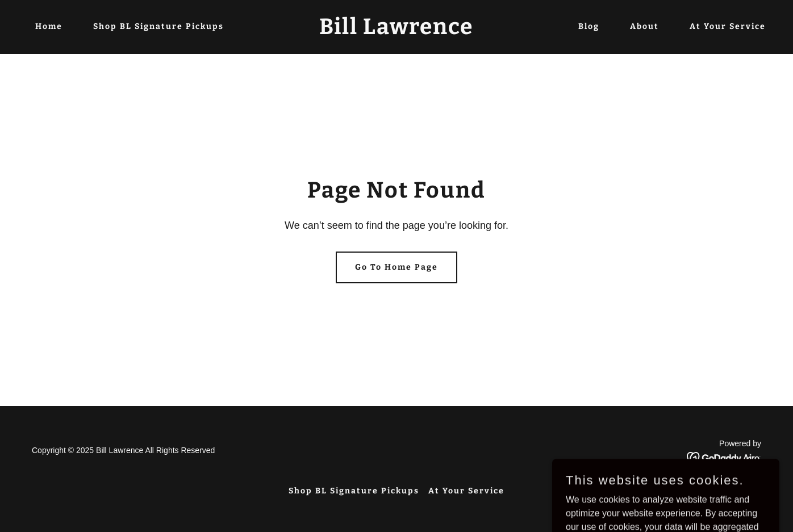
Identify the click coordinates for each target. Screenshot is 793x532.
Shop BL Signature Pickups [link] (158, 26)
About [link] (644, 26)
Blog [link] (589, 26)
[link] (396, 31)
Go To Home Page (396, 267)
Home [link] (49, 26)
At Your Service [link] (728, 26)
